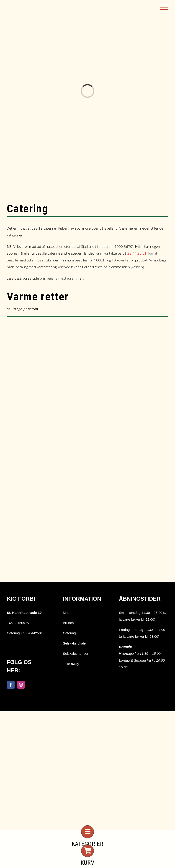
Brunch (68, 623)
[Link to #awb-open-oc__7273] (87, 832)
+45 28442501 (32, 633)
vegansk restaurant (62, 278)
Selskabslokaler (75, 643)
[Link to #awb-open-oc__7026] (87, 851)
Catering (69, 633)
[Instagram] (21, 685)
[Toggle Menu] (164, 7)
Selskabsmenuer (76, 654)
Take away (71, 664)
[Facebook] (11, 685)
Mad (66, 613)
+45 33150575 (18, 623)
